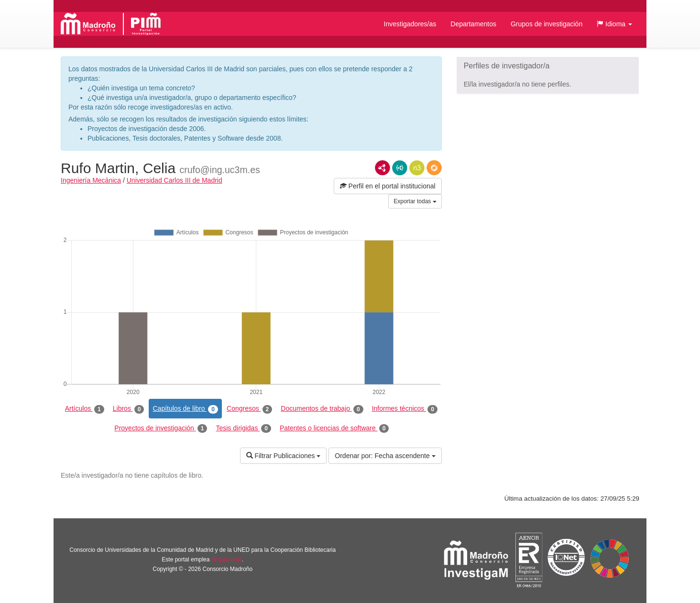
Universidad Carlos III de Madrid (175, 180)
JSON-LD (400, 168)
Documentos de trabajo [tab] (322, 409)
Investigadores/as (410, 24)
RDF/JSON (434, 168)
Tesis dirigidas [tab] (243, 428)
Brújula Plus (227, 559)
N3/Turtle (417, 168)
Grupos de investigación (547, 24)
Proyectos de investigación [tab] (161, 428)
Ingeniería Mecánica (91, 180)
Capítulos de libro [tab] (185, 409)
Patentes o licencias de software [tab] (334, 428)
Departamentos (473, 24)
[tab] (548, 66)
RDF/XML (383, 168)
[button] (614, 24)
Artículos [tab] (85, 409)
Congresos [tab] (249, 409)
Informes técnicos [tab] (405, 409)
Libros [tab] (129, 409)
